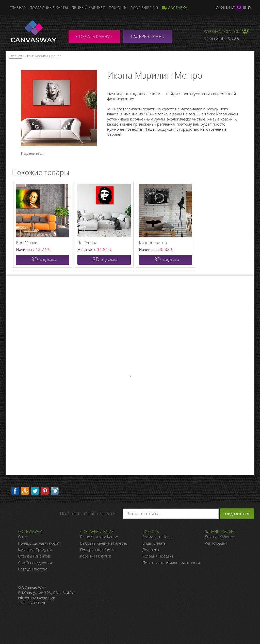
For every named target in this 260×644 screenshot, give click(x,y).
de (223, 7)
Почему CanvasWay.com (39, 543)
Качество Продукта (35, 550)
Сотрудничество (33, 569)
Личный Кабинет (220, 537)
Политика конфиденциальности (171, 563)
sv (249, 7)
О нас (23, 537)
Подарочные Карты (97, 550)
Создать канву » (94, 36)
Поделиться (32, 153)
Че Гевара (87, 243)
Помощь (118, 7)
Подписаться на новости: (88, 514)
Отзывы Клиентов (34, 556)
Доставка (174, 7)
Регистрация (216, 543)
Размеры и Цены (157, 537)
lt (233, 7)
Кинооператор (153, 243)
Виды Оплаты (154, 543)
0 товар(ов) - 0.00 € (222, 38)
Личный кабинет (88, 7)
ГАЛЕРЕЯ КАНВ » (148, 36)
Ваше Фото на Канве (99, 537)
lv (217, 7)
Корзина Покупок (96, 556)
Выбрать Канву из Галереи (104, 543)
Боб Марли (27, 243)
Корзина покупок (222, 31)
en (228, 7)
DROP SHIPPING (144, 7)
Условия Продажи (158, 556)
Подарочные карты (49, 7)
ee (245, 7)
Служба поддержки (35, 563)
